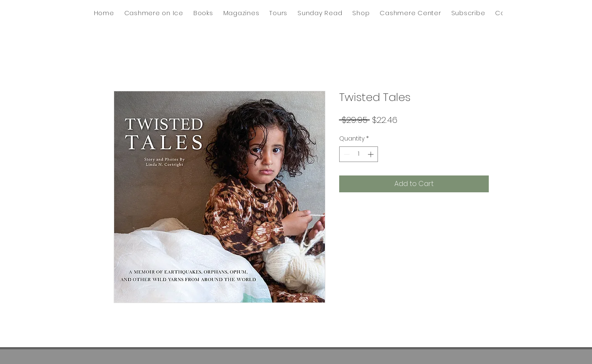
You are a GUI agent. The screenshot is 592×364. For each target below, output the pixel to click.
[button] (320, 13)
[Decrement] (346, 154)
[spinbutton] (359, 154)
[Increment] (371, 154)
